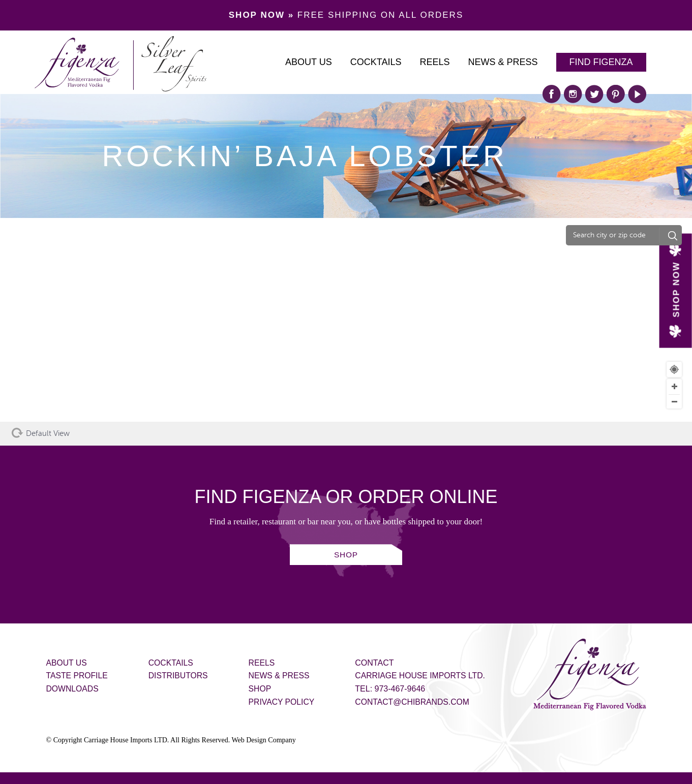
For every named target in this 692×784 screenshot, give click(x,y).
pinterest (616, 94)
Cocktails (376, 62)
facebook (552, 94)
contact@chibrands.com (416, 702)
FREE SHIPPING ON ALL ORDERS (346, 15)
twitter (594, 94)
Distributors (180, 676)
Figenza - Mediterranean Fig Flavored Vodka (590, 675)
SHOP (346, 555)
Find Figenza (601, 62)
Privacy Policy (284, 702)
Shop (262, 689)
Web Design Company (263, 740)
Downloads (73, 689)
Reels (434, 62)
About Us (309, 62)
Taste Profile (78, 676)
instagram (573, 94)
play (637, 94)
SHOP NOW (676, 289)
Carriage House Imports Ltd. (425, 676)
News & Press (503, 62)
